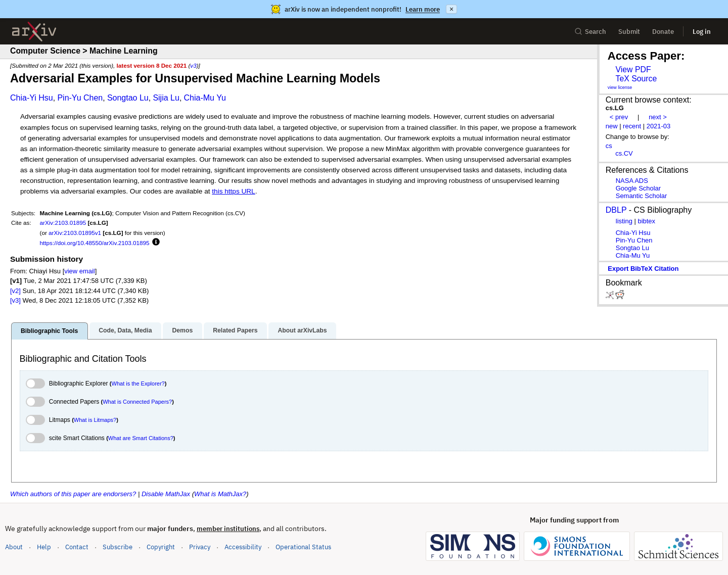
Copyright (161, 547)
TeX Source (636, 79)
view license (620, 87)
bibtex (646, 221)
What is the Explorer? (138, 384)
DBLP (616, 210)
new (612, 126)
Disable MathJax (166, 494)
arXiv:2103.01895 (63, 223)
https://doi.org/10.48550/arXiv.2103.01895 (95, 243)
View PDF (633, 69)
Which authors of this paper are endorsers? (73, 494)
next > (658, 117)
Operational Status (303, 546)
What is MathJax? (220, 494)
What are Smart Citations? (141, 438)
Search (590, 32)
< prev (619, 117)
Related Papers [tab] (235, 330)
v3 (193, 65)
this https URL (233, 191)
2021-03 (659, 126)
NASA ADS (632, 181)
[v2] (15, 291)
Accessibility (243, 547)
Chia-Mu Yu (205, 98)
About (14, 547)
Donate (663, 32)
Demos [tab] (182, 330)
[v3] (15, 300)
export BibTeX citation (643, 269)
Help (44, 547)
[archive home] (34, 32)
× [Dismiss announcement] (451, 9)
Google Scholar (638, 188)
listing (624, 221)
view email (79, 271)
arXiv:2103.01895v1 (75, 233)
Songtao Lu (128, 98)
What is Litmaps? (95, 420)
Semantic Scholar (642, 196)
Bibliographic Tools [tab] (49, 331)
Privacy (200, 547)
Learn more (423, 9)
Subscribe (118, 547)
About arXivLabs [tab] (302, 330)
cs (609, 146)
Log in (702, 32)
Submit (629, 32)
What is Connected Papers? (137, 402)
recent (632, 126)
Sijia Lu (166, 98)
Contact (77, 547)
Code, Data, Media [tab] (125, 330)
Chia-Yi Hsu (32, 98)
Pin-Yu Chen (80, 98)
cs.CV (624, 153)
